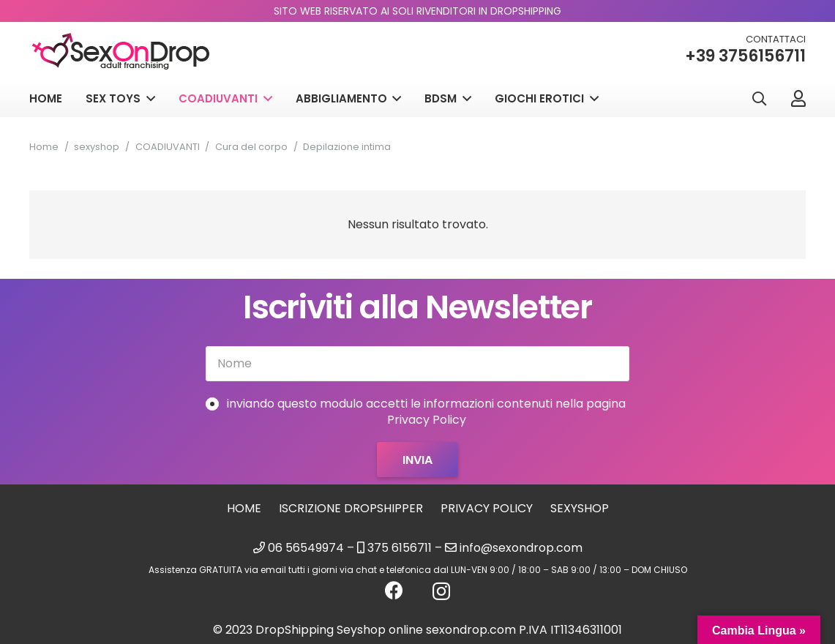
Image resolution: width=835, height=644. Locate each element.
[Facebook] (394, 590)
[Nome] (417, 364)
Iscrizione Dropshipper (351, 508)
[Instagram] (441, 591)
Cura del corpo (251, 147)
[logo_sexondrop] (121, 52)
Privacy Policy (487, 508)
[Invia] (417, 460)
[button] (759, 99)
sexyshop (97, 147)
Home (44, 147)
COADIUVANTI (168, 147)
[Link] (798, 98)
